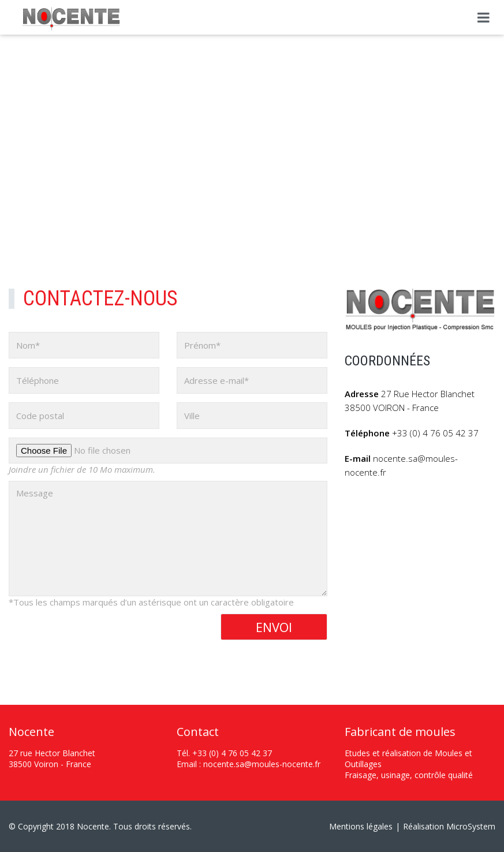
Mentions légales (361, 826)
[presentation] (96, 636)
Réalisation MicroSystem (449, 826)
